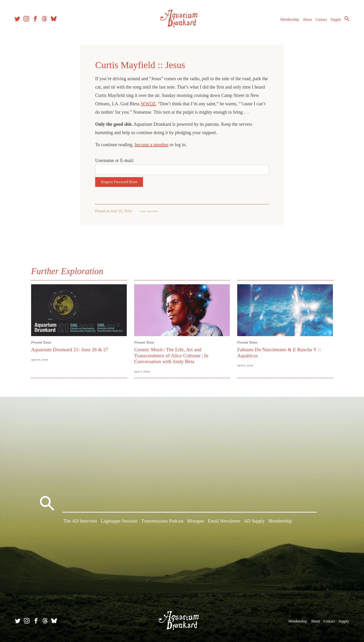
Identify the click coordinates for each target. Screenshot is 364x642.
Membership (288, 21)
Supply (334, 21)
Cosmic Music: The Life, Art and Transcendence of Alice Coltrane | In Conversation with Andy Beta (171, 356)
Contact (320, 21)
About (306, 21)
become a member (152, 145)
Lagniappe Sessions (119, 522)
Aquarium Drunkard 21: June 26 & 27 (70, 350)
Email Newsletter (224, 522)
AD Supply (254, 522)
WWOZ (148, 104)
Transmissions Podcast (162, 522)
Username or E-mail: (115, 160)
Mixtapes (196, 522)
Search (345, 20)
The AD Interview (81, 522)
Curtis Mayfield (148, 211)
